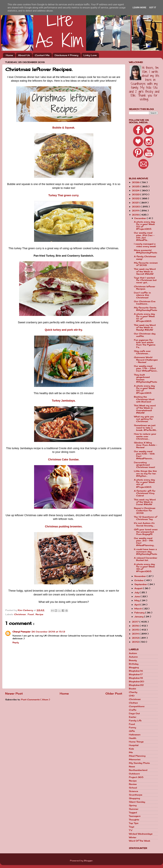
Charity (133, 692)
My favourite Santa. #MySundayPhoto (146, 309)
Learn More (139, 8)
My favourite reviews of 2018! (146, 264)
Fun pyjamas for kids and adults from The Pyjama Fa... (145, 344)
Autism (133, 653)
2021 (136, 203)
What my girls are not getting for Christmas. (144, 419)
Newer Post (14, 693)
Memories (135, 759)
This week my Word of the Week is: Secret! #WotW (145, 271)
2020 (136, 207)
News (132, 767)
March (138, 609)
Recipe (39, 614)
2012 (136, 642)
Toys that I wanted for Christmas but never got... (145, 280)
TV (131, 830)
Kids (131, 749)
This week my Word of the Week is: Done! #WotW (145, 502)
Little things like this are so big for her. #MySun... (145, 473)
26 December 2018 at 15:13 (48, 632)
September (141, 584)
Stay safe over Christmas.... (142, 352)
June (138, 596)
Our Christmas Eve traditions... (145, 303)
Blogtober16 (136, 671)
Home (9, 55)
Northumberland (138, 770)
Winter (133, 837)
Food (31, 614)
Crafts (133, 710)
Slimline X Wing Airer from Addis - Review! (146, 445)
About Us (24, 55)
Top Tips (134, 823)
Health (133, 738)
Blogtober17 (136, 674)
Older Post (114, 693)
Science (134, 791)
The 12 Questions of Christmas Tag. (146, 518)
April (137, 605)
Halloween (135, 735)
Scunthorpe (136, 795)
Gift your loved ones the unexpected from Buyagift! (146, 532)
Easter (133, 717)
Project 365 (136, 777)
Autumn (133, 657)
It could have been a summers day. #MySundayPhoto (146, 552)
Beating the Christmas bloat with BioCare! (144, 399)
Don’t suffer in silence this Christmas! (142, 295)
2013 (136, 638)
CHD (132, 696)
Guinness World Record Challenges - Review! (146, 360)
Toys (132, 827)
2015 (136, 630)
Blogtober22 (136, 685)
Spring (133, 805)
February (140, 613)
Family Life (135, 721)
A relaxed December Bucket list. (146, 559)
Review (133, 784)
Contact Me (42, 55)
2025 (136, 186)
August (139, 588)
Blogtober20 (136, 682)
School (133, 788)
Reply (16, 642)
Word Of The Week (140, 841)
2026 (136, 182)
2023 (136, 194)
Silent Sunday (137, 802)
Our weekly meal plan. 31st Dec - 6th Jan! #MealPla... (144, 236)
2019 (136, 211)
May (137, 600)
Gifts (132, 731)
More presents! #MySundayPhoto (146, 251)
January (139, 617)
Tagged (133, 813)
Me (131, 752)
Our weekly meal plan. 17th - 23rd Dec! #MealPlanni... (146, 368)
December (141, 218)
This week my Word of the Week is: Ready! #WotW (145, 327)
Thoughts (134, 820)
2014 (136, 634)
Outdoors (134, 774)
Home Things (136, 742)
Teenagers (135, 816)
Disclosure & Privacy (67, 55)
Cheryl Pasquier (21, 632)
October (139, 580)
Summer (134, 809)
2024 (136, 190)
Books (132, 689)
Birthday (134, 664)
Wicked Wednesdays (141, 834)
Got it (153, 8)
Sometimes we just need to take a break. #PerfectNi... (146, 428)
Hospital (134, 745)
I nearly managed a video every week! (145, 245)
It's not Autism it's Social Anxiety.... (144, 524)
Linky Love (90, 55)
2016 (136, 626)
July (137, 592)
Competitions (137, 706)
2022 (136, 198)
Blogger (88, 861)
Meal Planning (137, 756)
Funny (132, 727)
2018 (136, 215)
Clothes (133, 703)
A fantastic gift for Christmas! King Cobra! (145, 493)
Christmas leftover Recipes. (145, 288)
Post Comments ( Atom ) (35, 700)
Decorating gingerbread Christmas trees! (144, 465)
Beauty (133, 660)
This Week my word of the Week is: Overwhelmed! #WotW (145, 409)
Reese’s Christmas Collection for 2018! (145, 511)
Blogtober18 (136, 678)
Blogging (134, 667)
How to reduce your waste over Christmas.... (145, 436)
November (141, 576)
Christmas (20, 614)
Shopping (134, 798)
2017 (136, 622)
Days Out (134, 713)
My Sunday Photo (139, 763)
